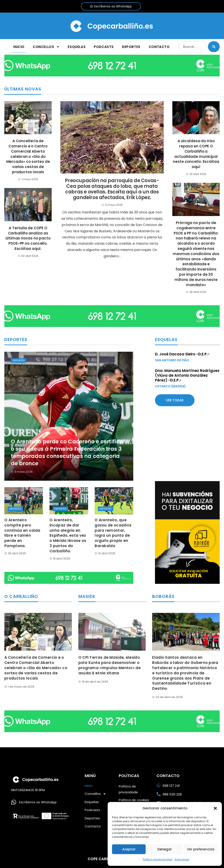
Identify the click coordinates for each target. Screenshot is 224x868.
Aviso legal (182, 859)
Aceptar (129, 849)
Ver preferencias (201, 849)
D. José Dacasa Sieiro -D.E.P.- (182, 354)
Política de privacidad (158, 859)
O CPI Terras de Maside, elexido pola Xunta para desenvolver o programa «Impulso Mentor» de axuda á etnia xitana (110, 665)
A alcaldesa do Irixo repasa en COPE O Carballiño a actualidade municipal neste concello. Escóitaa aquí (196, 154)
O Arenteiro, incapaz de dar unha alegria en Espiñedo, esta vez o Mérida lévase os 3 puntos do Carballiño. (68, 535)
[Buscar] (214, 47)
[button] (215, 808)
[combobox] (193, 47)
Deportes (19, 360)
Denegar (165, 849)
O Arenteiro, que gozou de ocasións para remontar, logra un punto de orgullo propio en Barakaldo (113, 533)
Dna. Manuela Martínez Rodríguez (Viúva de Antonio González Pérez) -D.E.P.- (187, 375)
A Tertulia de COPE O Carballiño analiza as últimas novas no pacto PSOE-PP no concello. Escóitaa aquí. (28, 238)
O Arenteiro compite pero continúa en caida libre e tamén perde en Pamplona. (22, 533)
